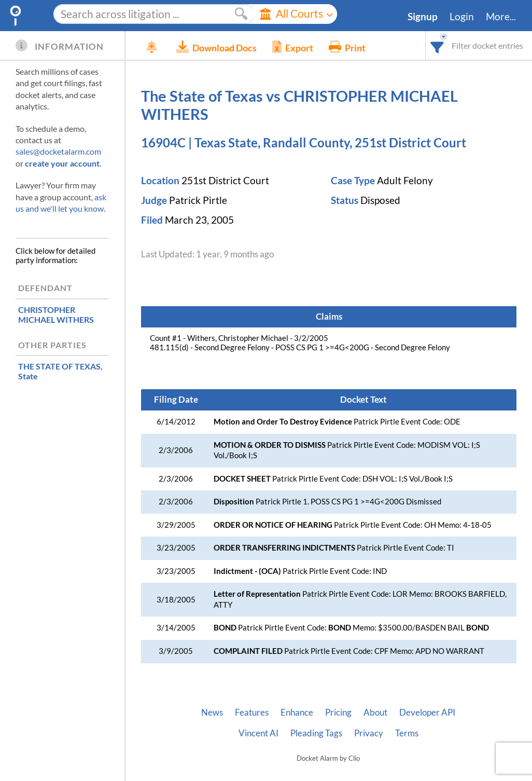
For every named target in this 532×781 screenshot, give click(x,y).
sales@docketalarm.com (58, 151)
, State (60, 371)
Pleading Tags (316, 733)
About (375, 713)
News (212, 713)
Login (462, 17)
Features (252, 713)
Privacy (369, 733)
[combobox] (437, 45)
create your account (62, 163)
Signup (423, 17)
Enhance (297, 713)
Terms (407, 733)
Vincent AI (258, 733)
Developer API (427, 713)
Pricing (338, 713)
